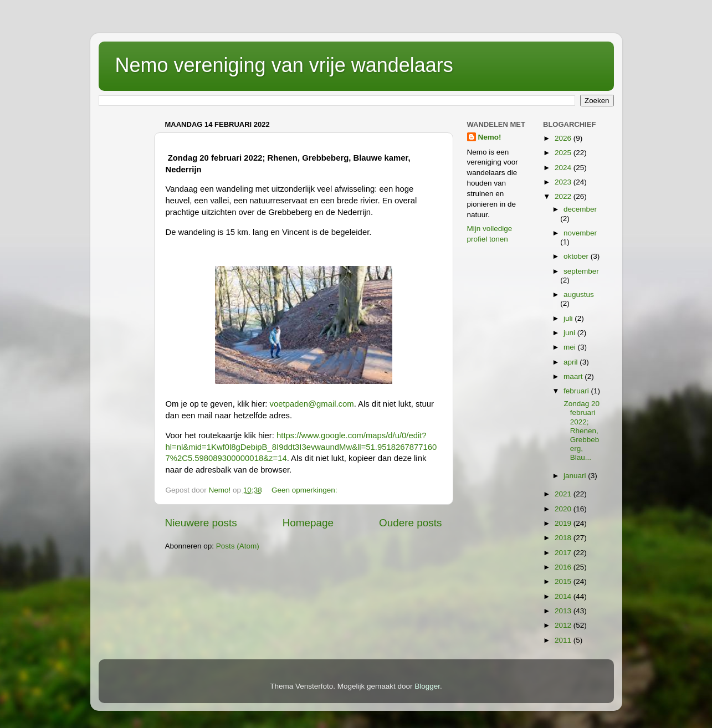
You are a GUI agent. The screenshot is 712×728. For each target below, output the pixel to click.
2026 (564, 138)
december (580, 209)
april (572, 362)
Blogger (427, 686)
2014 (564, 596)
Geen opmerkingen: (305, 490)
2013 (564, 611)
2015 (564, 581)
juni (570, 333)
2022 (564, 196)
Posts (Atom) (238, 546)
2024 (564, 168)
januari (576, 476)
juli (569, 318)
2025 (564, 153)
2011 (564, 640)
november (580, 233)
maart (574, 376)
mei (571, 347)
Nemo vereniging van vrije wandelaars (284, 65)
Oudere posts (410, 523)
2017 (564, 553)
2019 (564, 523)
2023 (564, 182)
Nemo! (490, 137)
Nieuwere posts (201, 523)
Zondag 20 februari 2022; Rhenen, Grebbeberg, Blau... (581, 430)
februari (577, 391)
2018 (564, 538)
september (581, 271)
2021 (564, 494)
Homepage (308, 523)
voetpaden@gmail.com (312, 404)
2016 (564, 567)
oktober (577, 256)
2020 (564, 509)
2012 (564, 625)
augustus (579, 294)
